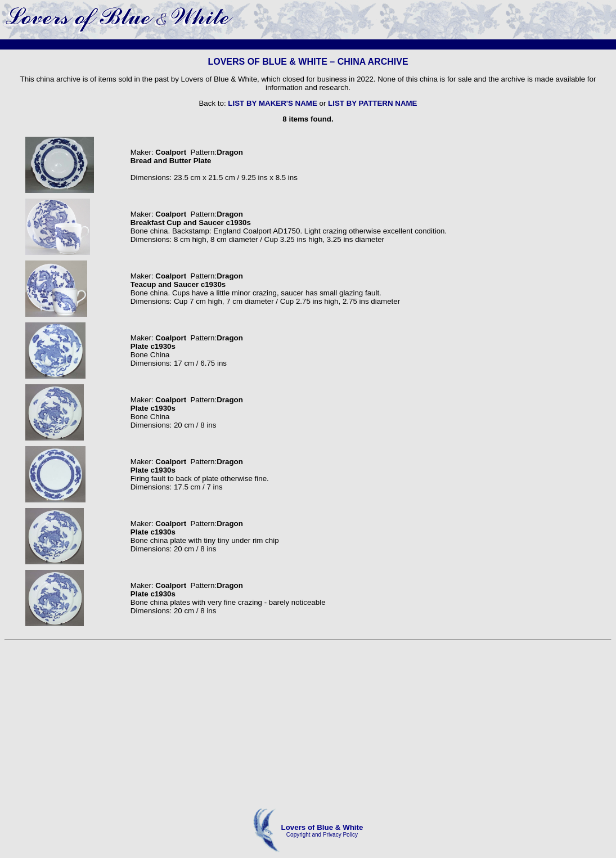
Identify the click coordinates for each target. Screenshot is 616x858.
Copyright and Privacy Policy (322, 835)
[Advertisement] (308, 725)
